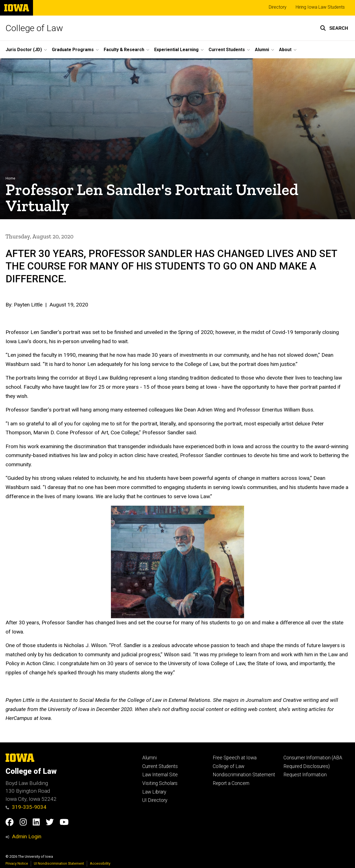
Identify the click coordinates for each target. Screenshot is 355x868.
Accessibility (100, 863)
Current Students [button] (227, 50)
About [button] (285, 50)
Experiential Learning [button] (176, 50)
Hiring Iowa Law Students (320, 7)
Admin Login (27, 836)
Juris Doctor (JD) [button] (24, 50)
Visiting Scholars (160, 783)
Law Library (154, 792)
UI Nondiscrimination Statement (59, 863)
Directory (278, 7)
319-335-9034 (26, 807)
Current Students (160, 766)
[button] (334, 28)
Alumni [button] (262, 50)
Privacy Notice (17, 863)
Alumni (149, 758)
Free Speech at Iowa (235, 758)
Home (10, 179)
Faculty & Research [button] (124, 50)
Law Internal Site (160, 775)
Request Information (305, 775)
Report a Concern (231, 783)
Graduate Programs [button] (73, 50)
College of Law (34, 28)
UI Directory (155, 800)
